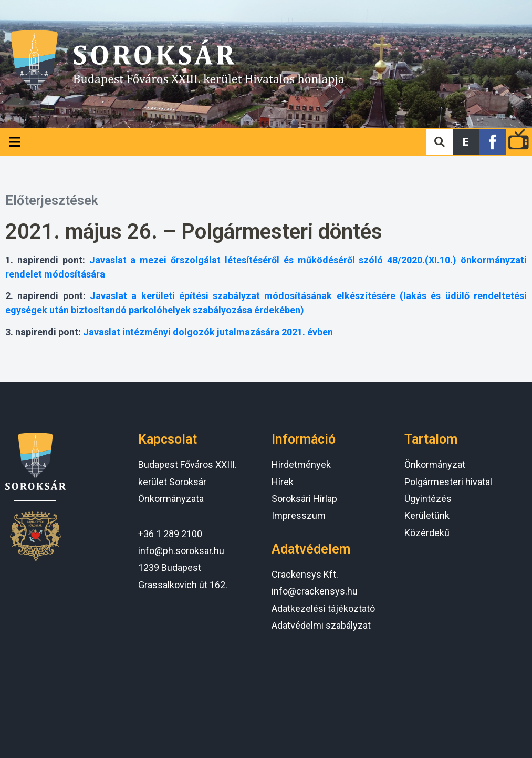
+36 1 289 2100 (170, 534)
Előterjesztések (52, 201)
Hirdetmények (301, 464)
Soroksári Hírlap (304, 499)
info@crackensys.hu (315, 591)
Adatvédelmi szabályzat (321, 625)
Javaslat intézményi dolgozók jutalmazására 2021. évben (208, 332)
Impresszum (299, 515)
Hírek (283, 482)
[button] (466, 142)
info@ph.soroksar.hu (181, 551)
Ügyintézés (428, 499)
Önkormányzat (435, 464)
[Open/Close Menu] (14, 142)
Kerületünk (427, 515)
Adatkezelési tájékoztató (323, 608)
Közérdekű (427, 533)
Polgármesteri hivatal (448, 482)
